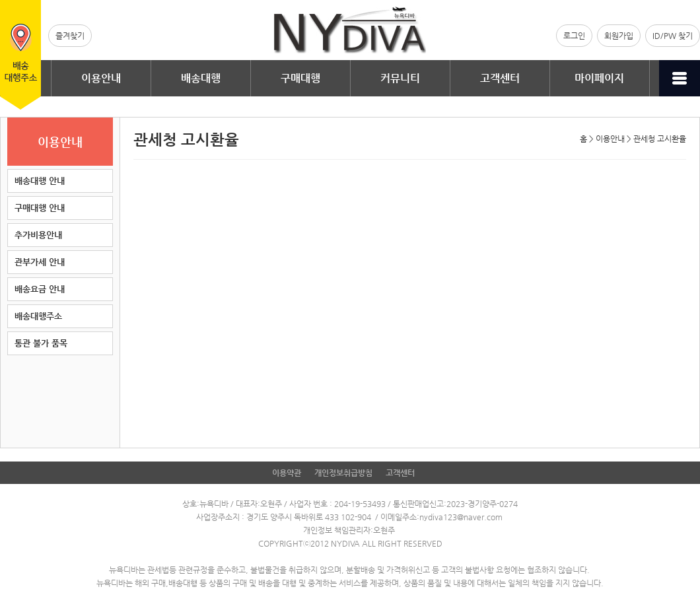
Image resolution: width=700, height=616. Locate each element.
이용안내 (101, 78)
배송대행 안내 (40, 181)
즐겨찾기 (70, 36)
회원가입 (619, 36)
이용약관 (287, 473)
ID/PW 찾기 (673, 36)
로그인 (574, 36)
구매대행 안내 (40, 208)
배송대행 (201, 78)
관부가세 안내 (40, 262)
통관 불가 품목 (41, 343)
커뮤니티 (400, 78)
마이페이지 (599, 78)
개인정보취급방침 (343, 473)
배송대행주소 (38, 316)
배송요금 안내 (40, 289)
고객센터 (500, 78)
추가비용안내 (38, 235)
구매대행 (300, 78)
